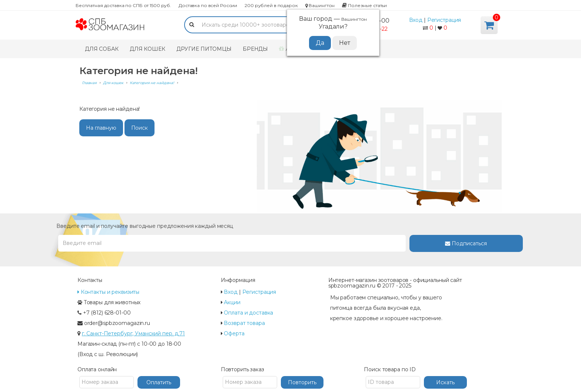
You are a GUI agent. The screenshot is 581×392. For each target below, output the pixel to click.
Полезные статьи (364, 5)
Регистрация (444, 20)
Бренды (255, 49)
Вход (416, 20)
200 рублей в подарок (271, 5)
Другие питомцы (204, 49)
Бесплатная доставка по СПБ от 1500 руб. (123, 5)
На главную (101, 128)
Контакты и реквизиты (108, 292)
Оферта (234, 333)
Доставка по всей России (208, 5)
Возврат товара (244, 323)
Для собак (102, 49)
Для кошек (147, 49)
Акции (232, 302)
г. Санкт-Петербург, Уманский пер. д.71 (133, 333)
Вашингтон (320, 5)
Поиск (140, 128)
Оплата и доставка (248, 313)
